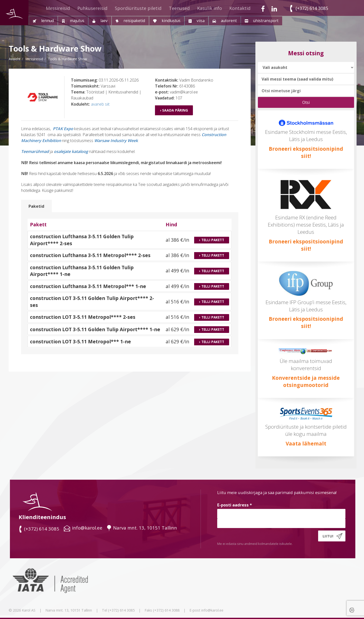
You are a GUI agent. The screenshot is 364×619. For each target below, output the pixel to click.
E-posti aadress (235, 505)
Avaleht (15, 59)
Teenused (179, 8)
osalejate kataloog (71, 151)
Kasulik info (210, 8)
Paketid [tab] (36, 206)
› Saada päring (174, 110)
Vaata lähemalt (306, 443)
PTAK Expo (63, 129)
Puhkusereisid (92, 8)
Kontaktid (240, 8)
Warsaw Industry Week (116, 141)
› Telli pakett (212, 240)
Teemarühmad (35, 151)
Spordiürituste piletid (138, 8)
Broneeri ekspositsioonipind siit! (306, 152)
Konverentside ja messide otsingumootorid (306, 381)
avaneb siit (100, 104)
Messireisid (58, 8)
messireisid (34, 59)
